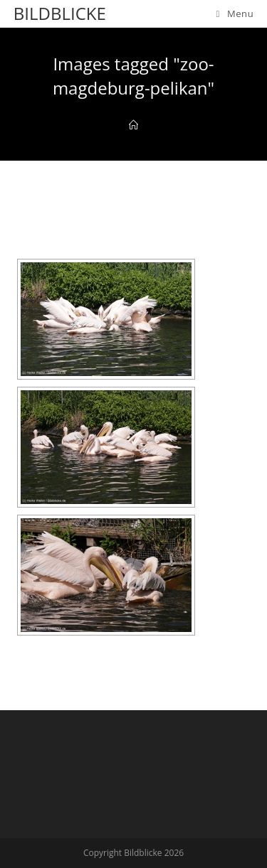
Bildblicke (60, 13)
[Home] (133, 125)
